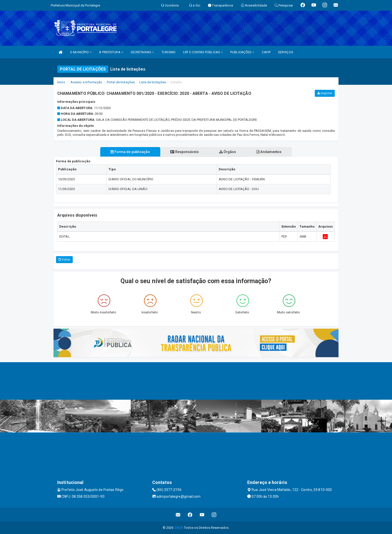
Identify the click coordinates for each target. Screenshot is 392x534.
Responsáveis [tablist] (184, 152)
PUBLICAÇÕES (242, 52)
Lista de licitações (153, 82)
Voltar (64, 260)
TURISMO (168, 52)
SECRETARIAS (142, 52)
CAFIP (266, 52)
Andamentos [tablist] (270, 152)
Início (61, 82)
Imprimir (325, 93)
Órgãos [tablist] (228, 152)
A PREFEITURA (111, 52)
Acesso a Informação (86, 82)
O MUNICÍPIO (81, 52)
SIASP (178, 528)
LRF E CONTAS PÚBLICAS (203, 52)
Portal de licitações (121, 82)
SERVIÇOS (286, 52)
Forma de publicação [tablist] (129, 152)
